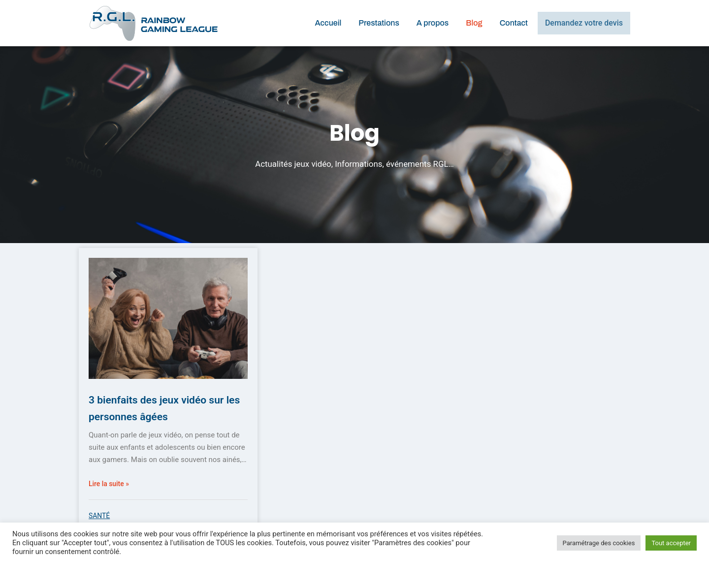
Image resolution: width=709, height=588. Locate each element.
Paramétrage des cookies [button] (599, 543)
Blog (474, 23)
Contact (514, 23)
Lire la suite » (110, 484)
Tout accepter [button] (671, 543)
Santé (100, 516)
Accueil (328, 23)
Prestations (379, 23)
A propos (433, 23)
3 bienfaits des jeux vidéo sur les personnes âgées (161, 407)
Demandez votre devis (584, 23)
